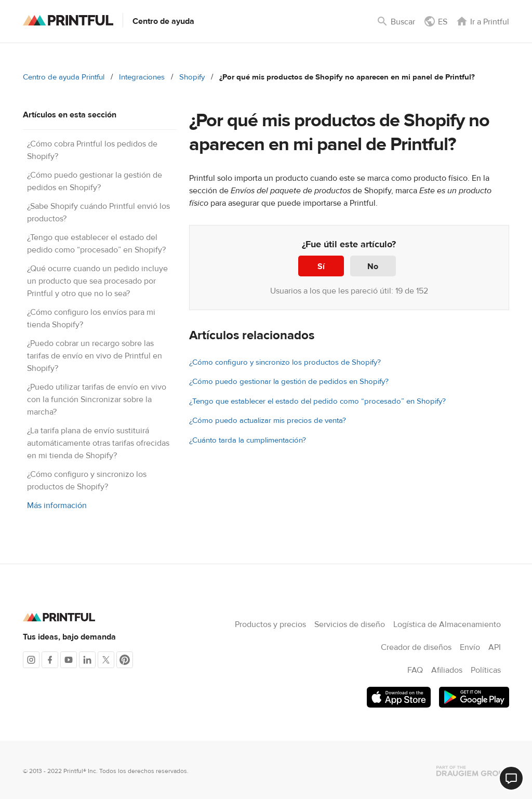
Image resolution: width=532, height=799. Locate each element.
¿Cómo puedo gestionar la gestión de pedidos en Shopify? (289, 382)
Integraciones (142, 77)
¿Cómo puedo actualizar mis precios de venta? (268, 421)
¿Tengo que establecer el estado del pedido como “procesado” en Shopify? (317, 401)
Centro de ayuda (163, 21)
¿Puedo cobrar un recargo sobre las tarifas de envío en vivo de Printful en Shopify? (95, 356)
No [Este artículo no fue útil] (373, 267)
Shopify (192, 77)
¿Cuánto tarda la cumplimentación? (248, 440)
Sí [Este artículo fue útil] (321, 267)
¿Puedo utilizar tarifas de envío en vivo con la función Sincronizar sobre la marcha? (97, 399)
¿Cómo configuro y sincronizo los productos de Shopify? (285, 362)
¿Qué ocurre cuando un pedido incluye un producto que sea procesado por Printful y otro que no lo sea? (97, 281)
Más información (57, 505)
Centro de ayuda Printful (64, 77)
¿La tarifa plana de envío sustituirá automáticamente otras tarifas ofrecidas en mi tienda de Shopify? (98, 443)
